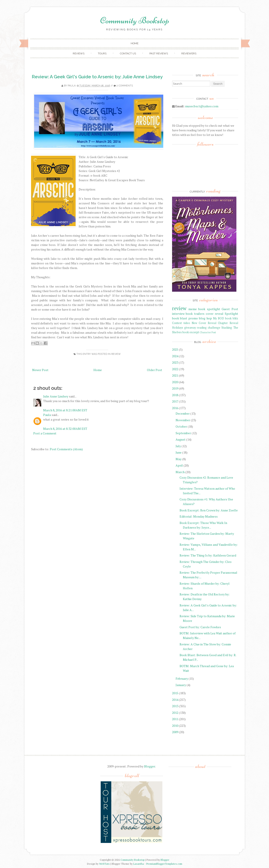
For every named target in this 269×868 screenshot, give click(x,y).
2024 (175, 356)
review (116, 354)
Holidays (178, 328)
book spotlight (209, 309)
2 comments (125, 86)
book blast (180, 318)
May (179, 459)
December (183, 413)
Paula (72, 86)
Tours (102, 53)
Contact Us (128, 53)
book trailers (195, 314)
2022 (175, 369)
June (179, 452)
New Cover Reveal (204, 323)
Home (134, 43)
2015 (175, 693)
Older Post (155, 370)
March (180, 472)
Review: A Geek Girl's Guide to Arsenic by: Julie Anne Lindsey (97, 77)
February (182, 678)
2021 (175, 375)
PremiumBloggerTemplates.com (164, 864)
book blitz (232, 318)
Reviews (79, 53)
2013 (175, 706)
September (183, 433)
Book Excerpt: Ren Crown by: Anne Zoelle (209, 510)
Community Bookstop (135, 20)
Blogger (150, 766)
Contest (177, 323)
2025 (175, 349)
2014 (175, 700)
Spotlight (231, 314)
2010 (175, 726)
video (187, 323)
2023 (175, 362)
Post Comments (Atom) (66, 449)
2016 (175, 408)
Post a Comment (45, 433)
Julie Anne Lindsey (56, 396)
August (181, 439)
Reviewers (189, 53)
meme (193, 309)
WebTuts (104, 864)
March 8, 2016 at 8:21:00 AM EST (65, 410)
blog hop (205, 318)
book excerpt (191, 332)
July (178, 446)
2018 (175, 395)
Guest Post (230, 309)
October (181, 426)
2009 (175, 732)
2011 (175, 719)
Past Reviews (159, 53)
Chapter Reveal (228, 323)
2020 (175, 382)
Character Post (208, 332)
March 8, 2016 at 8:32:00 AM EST (65, 429)
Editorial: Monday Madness (199, 516)
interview (178, 314)
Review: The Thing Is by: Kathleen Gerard (208, 555)
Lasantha (139, 864)
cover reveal (215, 314)
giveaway (190, 328)
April (179, 465)
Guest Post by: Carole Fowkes (200, 627)
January (181, 685)
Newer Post (40, 370)
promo (193, 318)
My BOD (219, 318)
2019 (175, 388)
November (183, 420)
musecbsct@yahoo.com (202, 106)
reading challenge (209, 328)
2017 (175, 401)
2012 (175, 713)
